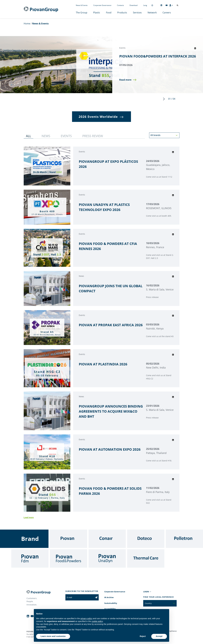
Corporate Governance (102, 5)
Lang (145, 5)
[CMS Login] (171, 5)
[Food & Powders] (69, 558)
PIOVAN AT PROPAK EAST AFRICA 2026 (111, 325)
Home (27, 24)
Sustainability (111, 603)
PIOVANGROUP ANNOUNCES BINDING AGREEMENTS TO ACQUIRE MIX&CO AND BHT (111, 411)
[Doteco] (146, 539)
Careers (167, 13)
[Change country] (152, 5)
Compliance (172, 631)
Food (109, 13)
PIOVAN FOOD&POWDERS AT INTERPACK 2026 (158, 56)
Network (152, 13)
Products (122, 13)
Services (137, 13)
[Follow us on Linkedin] (161, 5)
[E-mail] (80, 597)
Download (134, 5)
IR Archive (109, 597)
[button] (128, 80)
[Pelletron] (184, 539)
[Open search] (177, 5)
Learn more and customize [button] (53, 636)
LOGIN (146, 592)
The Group (82, 13)
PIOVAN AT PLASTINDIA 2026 (103, 364)
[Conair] (107, 539)
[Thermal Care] (146, 558)
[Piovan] (69, 539)
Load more (29, 517)
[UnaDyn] (107, 558)
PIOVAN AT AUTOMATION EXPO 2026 (110, 449)
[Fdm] (30, 558)
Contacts (120, 5)
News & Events (82, 5)
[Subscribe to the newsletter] (96, 597)
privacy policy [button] (86, 618)
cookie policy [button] (97, 621)
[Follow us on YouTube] (167, 5)
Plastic (97, 13)
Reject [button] (143, 636)
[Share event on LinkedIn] (195, 48)
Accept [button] (159, 636)
